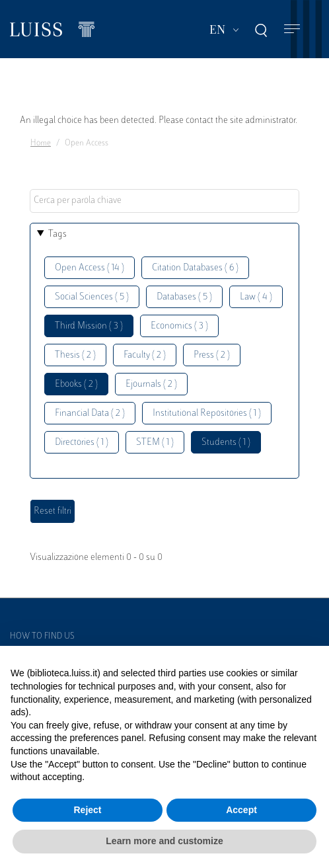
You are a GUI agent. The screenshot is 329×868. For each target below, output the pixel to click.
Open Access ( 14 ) (90, 268)
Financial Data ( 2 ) (90, 414)
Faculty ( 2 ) (145, 355)
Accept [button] (241, 810)
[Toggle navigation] (292, 29)
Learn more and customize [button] (164, 841)
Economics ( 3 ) (179, 326)
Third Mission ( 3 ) (89, 326)
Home (41, 143)
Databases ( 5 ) (184, 297)
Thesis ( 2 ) (75, 355)
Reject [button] (87, 810)
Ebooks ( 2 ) (76, 384)
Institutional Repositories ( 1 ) (207, 414)
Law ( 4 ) (256, 297)
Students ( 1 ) (226, 443)
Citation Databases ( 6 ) (195, 268)
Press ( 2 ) (212, 355)
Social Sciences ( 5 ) (92, 297)
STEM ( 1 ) (155, 443)
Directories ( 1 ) (82, 443)
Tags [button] (57, 234)
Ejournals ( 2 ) (151, 384)
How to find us (42, 637)
